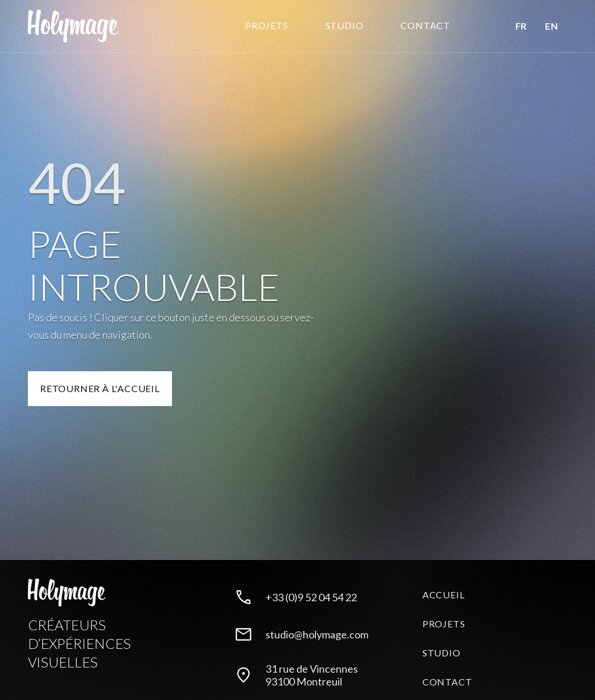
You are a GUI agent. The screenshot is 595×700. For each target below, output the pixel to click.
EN (551, 26)
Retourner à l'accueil (100, 388)
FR (521, 26)
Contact (447, 682)
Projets (267, 25)
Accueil (444, 595)
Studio (442, 653)
